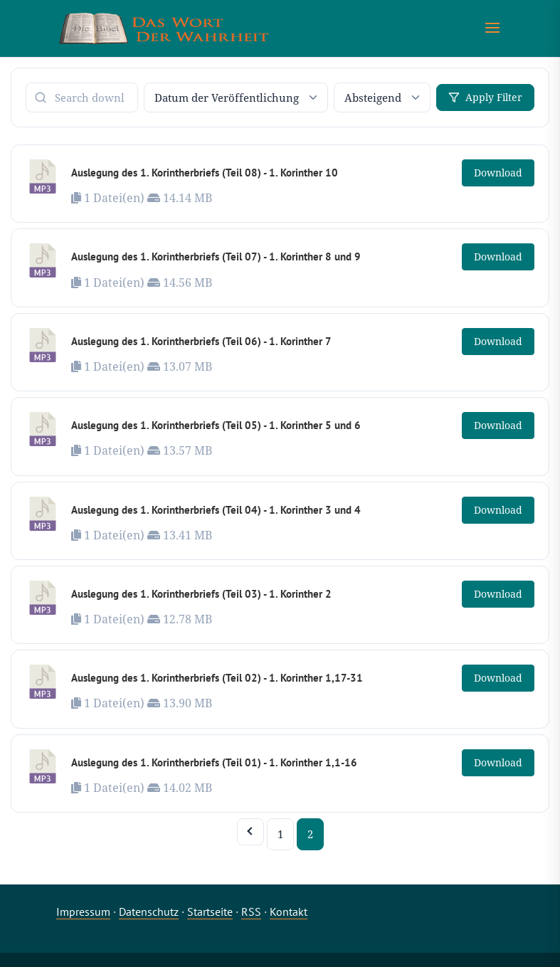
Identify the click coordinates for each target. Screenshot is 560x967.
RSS (251, 911)
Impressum (83, 911)
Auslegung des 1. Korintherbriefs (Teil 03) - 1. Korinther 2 (201, 594)
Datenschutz (149, 911)
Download (498, 173)
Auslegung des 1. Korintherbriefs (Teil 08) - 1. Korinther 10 (205, 173)
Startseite (210, 911)
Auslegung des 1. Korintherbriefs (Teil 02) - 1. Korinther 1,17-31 (217, 678)
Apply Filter (485, 97)
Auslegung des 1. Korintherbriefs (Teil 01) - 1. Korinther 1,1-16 (214, 762)
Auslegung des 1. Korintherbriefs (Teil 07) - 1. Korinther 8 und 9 (216, 257)
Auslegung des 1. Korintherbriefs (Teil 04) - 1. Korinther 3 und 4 (216, 510)
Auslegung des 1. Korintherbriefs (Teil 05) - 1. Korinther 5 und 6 (216, 425)
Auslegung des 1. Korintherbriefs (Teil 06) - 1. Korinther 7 (201, 341)
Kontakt (289, 911)
